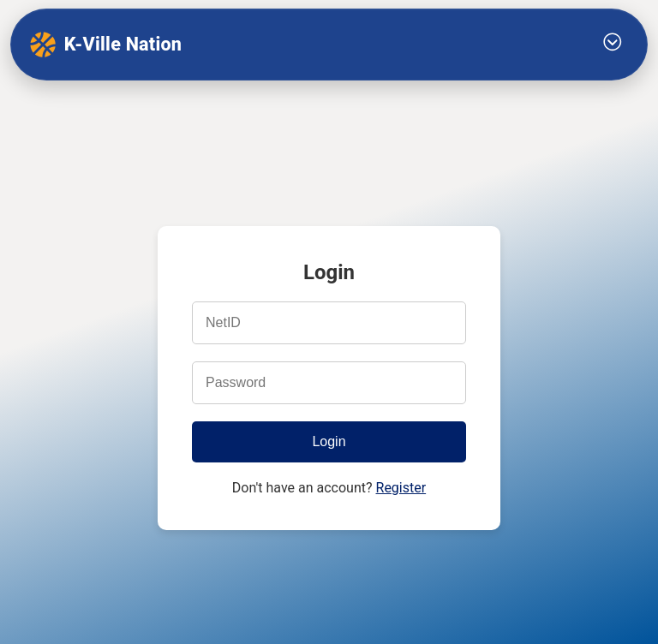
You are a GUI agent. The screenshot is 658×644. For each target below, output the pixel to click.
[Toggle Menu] (613, 45)
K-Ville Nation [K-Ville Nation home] (106, 45)
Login (329, 441)
